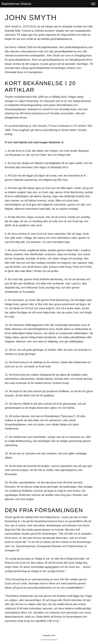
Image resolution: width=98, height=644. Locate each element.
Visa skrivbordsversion (49, 640)
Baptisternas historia (16, 4)
